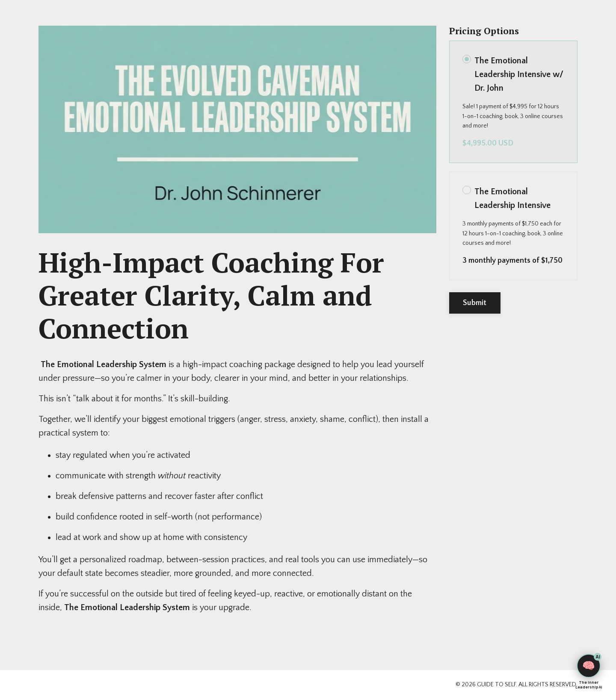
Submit (475, 303)
